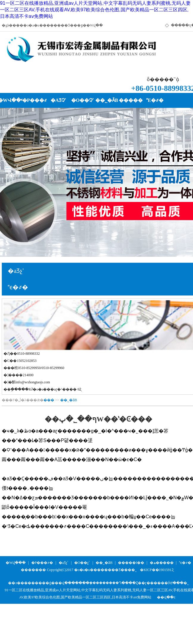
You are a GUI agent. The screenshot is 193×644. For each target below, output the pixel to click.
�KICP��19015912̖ (157, 570)
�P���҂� (42, 563)
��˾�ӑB (69, 400)
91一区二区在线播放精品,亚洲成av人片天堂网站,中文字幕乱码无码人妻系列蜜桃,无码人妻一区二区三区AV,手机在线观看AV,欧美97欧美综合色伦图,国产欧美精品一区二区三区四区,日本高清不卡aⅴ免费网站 (95, 10)
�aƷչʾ (64, 563)
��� (49, 400)
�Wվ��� (16, 563)
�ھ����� (162, 563)
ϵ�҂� (185, 563)
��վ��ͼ (166, 597)
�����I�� (131, 563)
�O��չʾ (82, 563)
